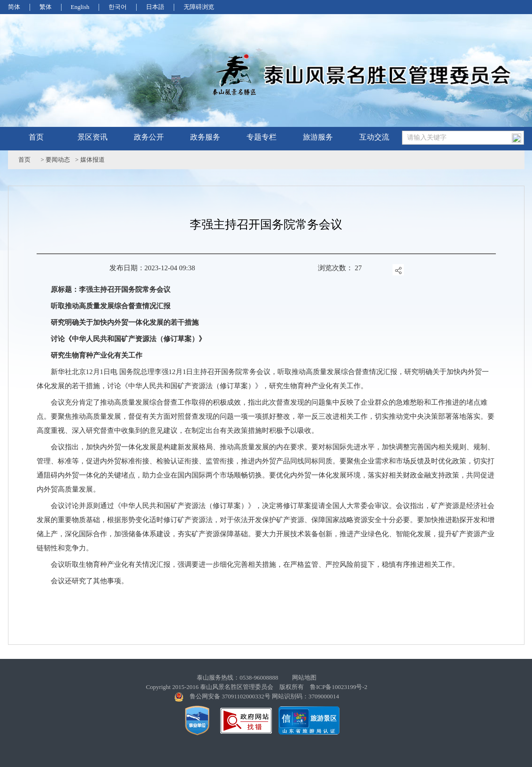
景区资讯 (93, 137)
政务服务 (205, 137)
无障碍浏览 (199, 7)
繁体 (46, 7)
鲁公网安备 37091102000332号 (230, 696)
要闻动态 (58, 160)
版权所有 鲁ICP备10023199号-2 (323, 687)
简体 (14, 7)
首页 (36, 137)
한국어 (118, 7)
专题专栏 (262, 137)
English (80, 7)
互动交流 (374, 137)
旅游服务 (318, 137)
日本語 (155, 7)
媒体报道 (93, 160)
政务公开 (149, 137)
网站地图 (304, 677)
